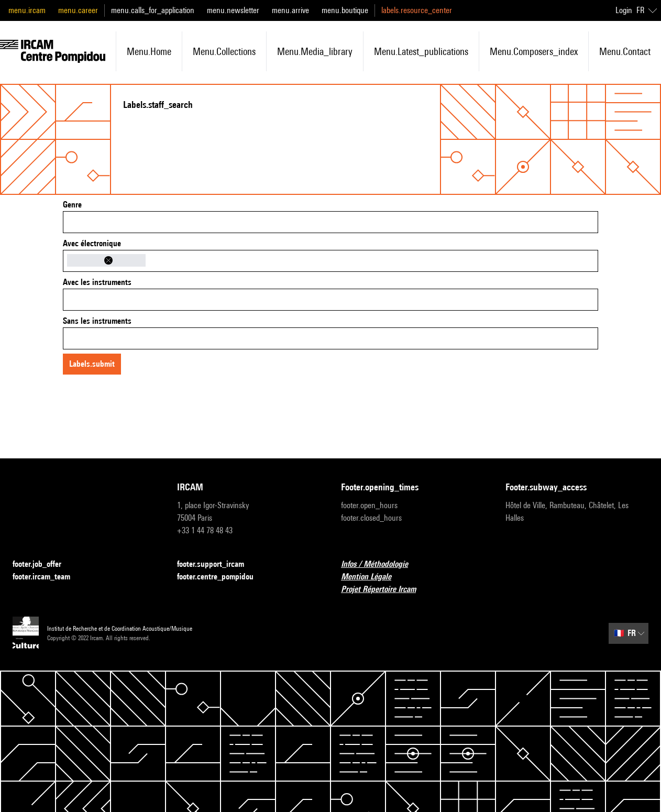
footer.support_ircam (217, 564)
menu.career (78, 10)
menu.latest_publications (421, 51)
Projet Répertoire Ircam (385, 590)
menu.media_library (315, 51)
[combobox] (330, 222)
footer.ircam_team (48, 577)
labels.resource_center (417, 10)
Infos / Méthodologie (381, 564)
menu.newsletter (233, 10)
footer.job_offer (43, 564)
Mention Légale (372, 577)
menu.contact (625, 51)
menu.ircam (27, 10)
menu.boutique (345, 10)
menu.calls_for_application (153, 10)
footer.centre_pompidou (222, 577)
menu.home (149, 51)
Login (624, 10)
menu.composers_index (534, 51)
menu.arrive (290, 10)
